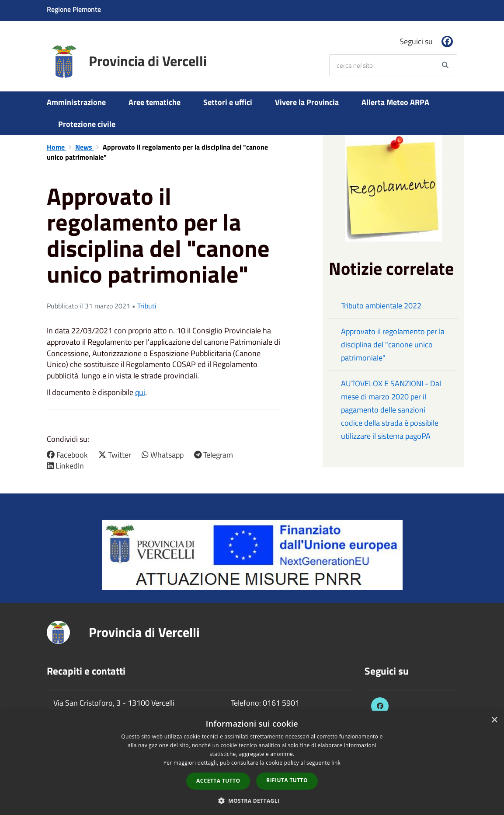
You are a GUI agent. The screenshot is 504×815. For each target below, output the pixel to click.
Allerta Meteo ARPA (395, 102)
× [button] (494, 720)
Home (57, 147)
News (85, 147)
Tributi (147, 306)
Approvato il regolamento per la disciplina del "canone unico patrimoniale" (393, 345)
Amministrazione (76, 102)
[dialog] (252, 763)
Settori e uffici (228, 102)
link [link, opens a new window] (336, 763)
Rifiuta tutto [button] (287, 780)
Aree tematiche (155, 102)
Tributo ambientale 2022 (381, 306)
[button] (252, 800)
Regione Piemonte (74, 9)
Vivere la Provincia (307, 102)
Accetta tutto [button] (218, 781)
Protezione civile (87, 124)
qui (140, 392)
